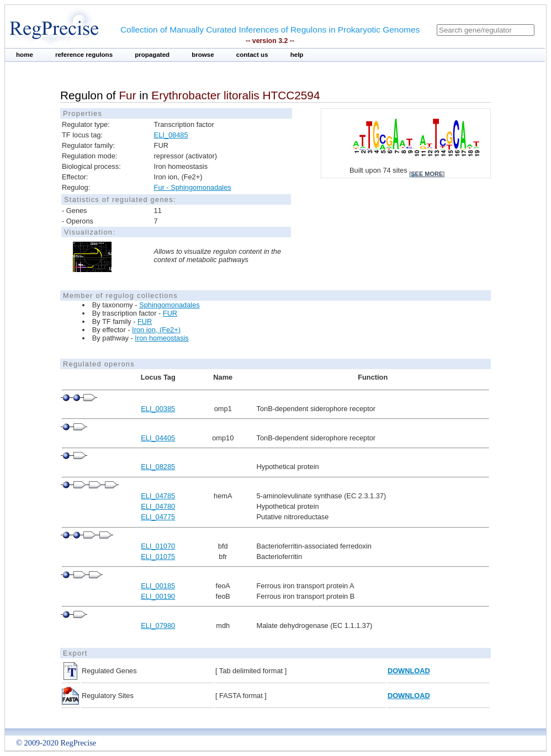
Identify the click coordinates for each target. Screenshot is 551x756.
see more (427, 174)
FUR (170, 313)
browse (203, 55)
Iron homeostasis (161, 338)
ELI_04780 (158, 506)
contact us (252, 55)
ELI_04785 (158, 496)
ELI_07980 (158, 625)
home (25, 55)
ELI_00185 (158, 586)
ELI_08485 (171, 135)
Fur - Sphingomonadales (193, 187)
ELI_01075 (158, 557)
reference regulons (84, 55)
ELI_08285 (158, 467)
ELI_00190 (158, 596)
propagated (152, 55)
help (297, 55)
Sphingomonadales (169, 305)
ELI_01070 (158, 546)
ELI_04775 (158, 517)
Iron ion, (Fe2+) (156, 330)
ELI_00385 (158, 409)
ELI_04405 (158, 438)
